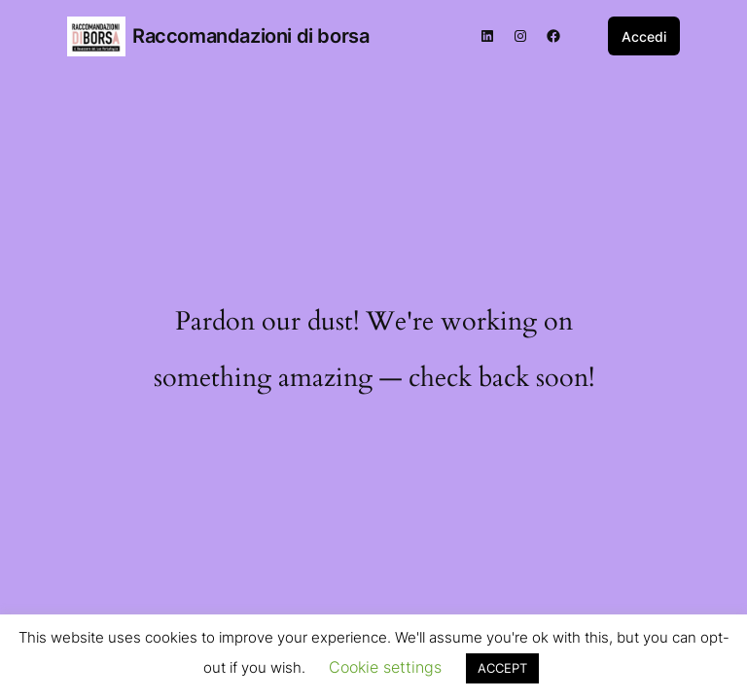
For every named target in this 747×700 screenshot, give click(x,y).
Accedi (644, 36)
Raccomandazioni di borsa (250, 36)
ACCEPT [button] (502, 668)
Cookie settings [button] (385, 667)
